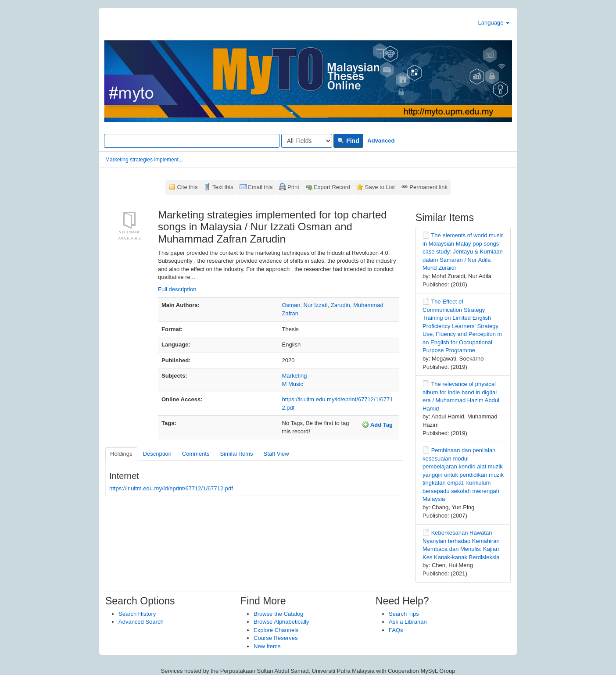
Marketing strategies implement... (144, 160)
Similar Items (236, 454)
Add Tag (377, 425)
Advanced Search (141, 622)
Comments (196, 454)
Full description (177, 289)
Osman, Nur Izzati (305, 305)
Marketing (295, 376)
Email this (260, 187)
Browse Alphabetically (281, 622)
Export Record (332, 187)
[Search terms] (192, 141)
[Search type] (307, 141)
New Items (267, 646)
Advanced (381, 141)
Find (348, 141)
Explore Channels (276, 630)
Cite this (188, 187)
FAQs (396, 630)
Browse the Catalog (278, 614)
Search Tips (404, 614)
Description (157, 454)
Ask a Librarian (408, 622)
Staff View (276, 454)
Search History (137, 614)
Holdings (121, 454)
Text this (223, 187)
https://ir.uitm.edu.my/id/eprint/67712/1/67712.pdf (171, 488)
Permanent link (428, 187)
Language (494, 23)
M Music (293, 384)
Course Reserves (276, 638)
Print (293, 187)
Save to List (380, 187)
